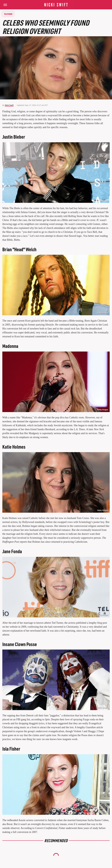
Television (8, 14)
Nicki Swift (9, 105)
